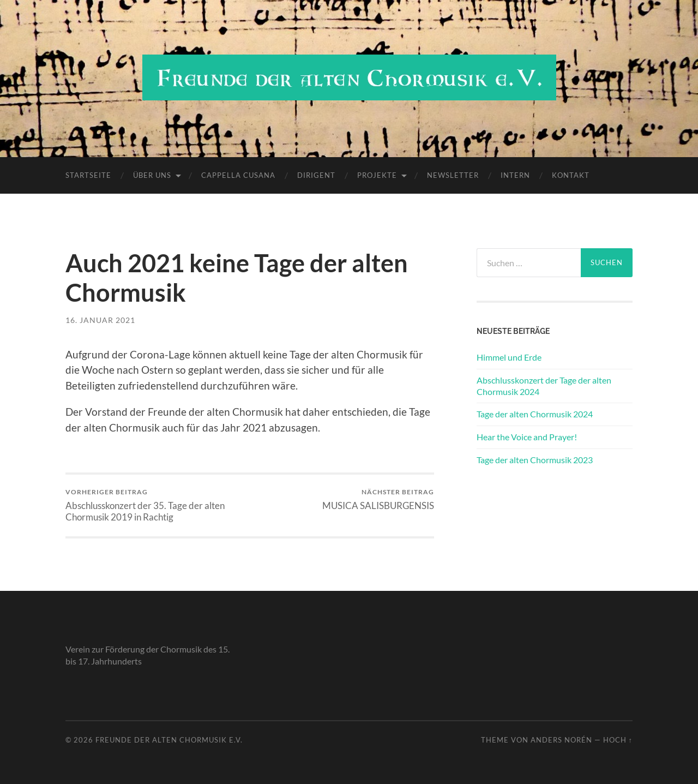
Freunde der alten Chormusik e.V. (169, 740)
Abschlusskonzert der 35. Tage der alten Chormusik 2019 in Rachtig (156, 505)
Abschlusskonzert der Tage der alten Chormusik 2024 (544, 386)
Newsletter (453, 175)
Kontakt (571, 175)
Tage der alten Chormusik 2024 (535, 414)
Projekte (377, 175)
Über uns (152, 175)
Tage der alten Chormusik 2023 (535, 460)
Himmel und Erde (509, 357)
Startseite (88, 175)
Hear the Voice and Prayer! (527, 437)
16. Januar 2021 (100, 320)
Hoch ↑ (618, 740)
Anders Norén (561, 740)
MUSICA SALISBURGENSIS (378, 499)
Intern (515, 175)
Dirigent (316, 175)
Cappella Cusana (238, 175)
